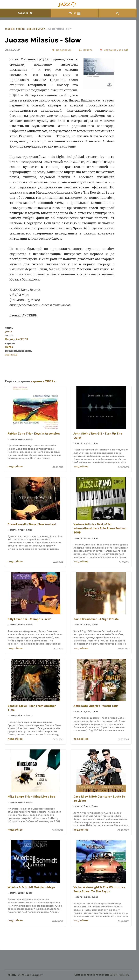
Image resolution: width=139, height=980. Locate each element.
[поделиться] (62, 50)
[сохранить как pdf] (114, 50)
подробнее (15, 466)
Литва (9, 347)
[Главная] (68, 5)
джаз (9, 331)
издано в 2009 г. (36, 29)
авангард (11, 355)
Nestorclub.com (121, 975)
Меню (75, 13)
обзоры (20, 29)
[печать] (86, 50)
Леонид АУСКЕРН (16, 339)
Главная (9, 29)
